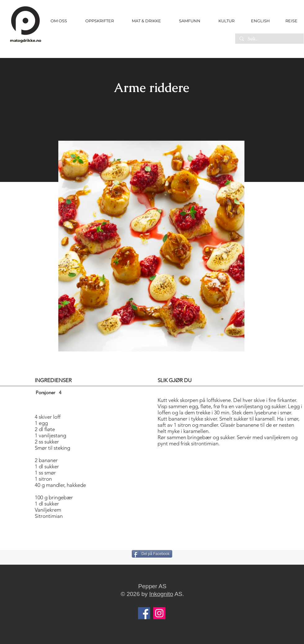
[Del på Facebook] (152, 554)
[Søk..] (269, 39)
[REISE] (289, 21)
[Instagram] (159, 613)
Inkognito (161, 594)
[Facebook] (144, 613)
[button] (99, 21)
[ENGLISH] (260, 21)
